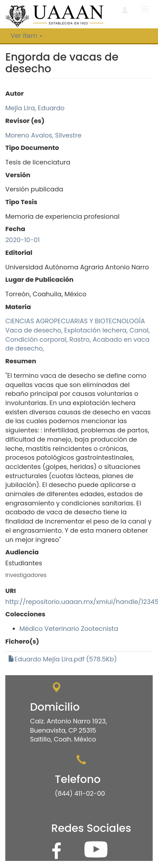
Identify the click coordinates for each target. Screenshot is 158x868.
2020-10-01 (22, 240)
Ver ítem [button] (27, 36)
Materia (18, 307)
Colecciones (25, 614)
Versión (18, 175)
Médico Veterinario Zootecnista (69, 629)
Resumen (21, 361)
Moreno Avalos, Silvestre (43, 135)
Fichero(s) (22, 641)
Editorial (19, 253)
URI (11, 591)
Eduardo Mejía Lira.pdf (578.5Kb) (63, 659)
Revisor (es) (25, 121)
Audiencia (22, 552)
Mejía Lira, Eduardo (35, 108)
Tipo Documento (32, 148)
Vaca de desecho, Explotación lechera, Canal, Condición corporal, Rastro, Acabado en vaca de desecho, (78, 339)
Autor (14, 93)
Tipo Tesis (21, 202)
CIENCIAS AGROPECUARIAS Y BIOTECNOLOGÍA (75, 321)
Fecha (15, 229)
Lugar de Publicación (39, 279)
